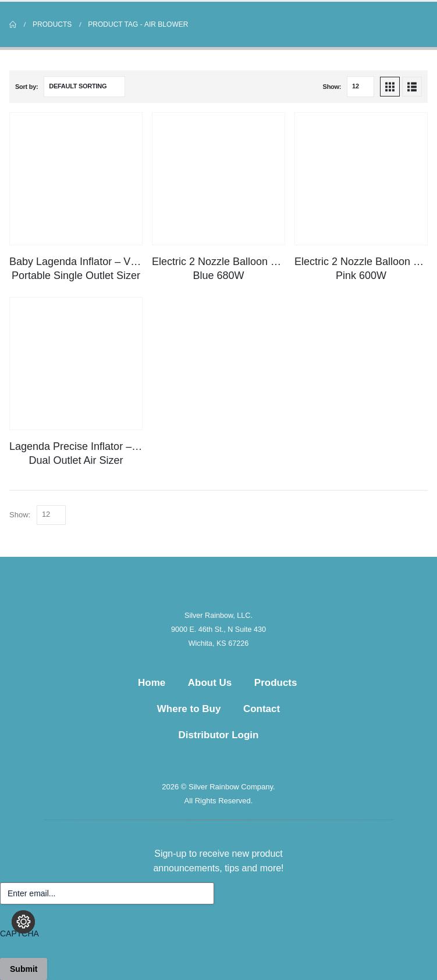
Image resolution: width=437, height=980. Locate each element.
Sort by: (26, 87)
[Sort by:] (84, 87)
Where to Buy (189, 709)
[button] (390, 87)
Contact (262, 709)
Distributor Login (219, 735)
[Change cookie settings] (23, 922)
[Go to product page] (76, 179)
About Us (210, 683)
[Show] (360, 87)
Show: (332, 87)
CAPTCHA (19, 933)
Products (276, 683)
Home (152, 683)
